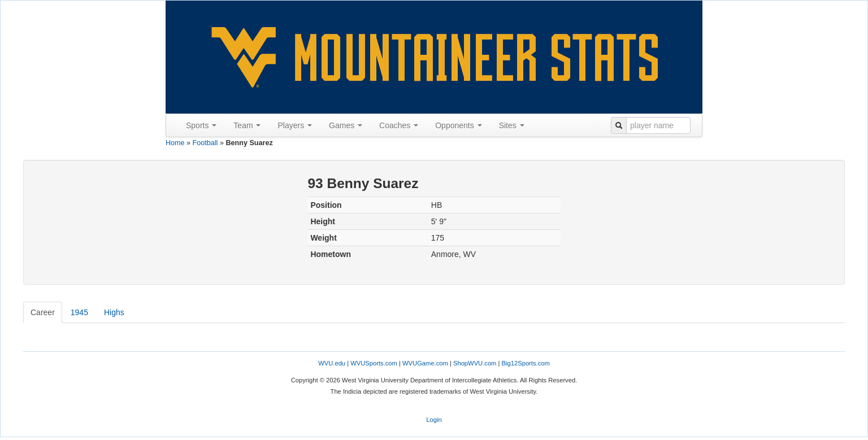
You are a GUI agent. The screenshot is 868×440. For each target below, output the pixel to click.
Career (43, 312)
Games (346, 125)
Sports (201, 125)
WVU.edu (332, 363)
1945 (79, 312)
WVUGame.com (425, 363)
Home (175, 143)
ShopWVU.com (475, 363)
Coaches (399, 125)
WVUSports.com (374, 363)
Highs (114, 312)
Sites (512, 125)
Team (247, 125)
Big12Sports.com (526, 363)
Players (295, 125)
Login (434, 420)
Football (205, 143)
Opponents (458, 125)
